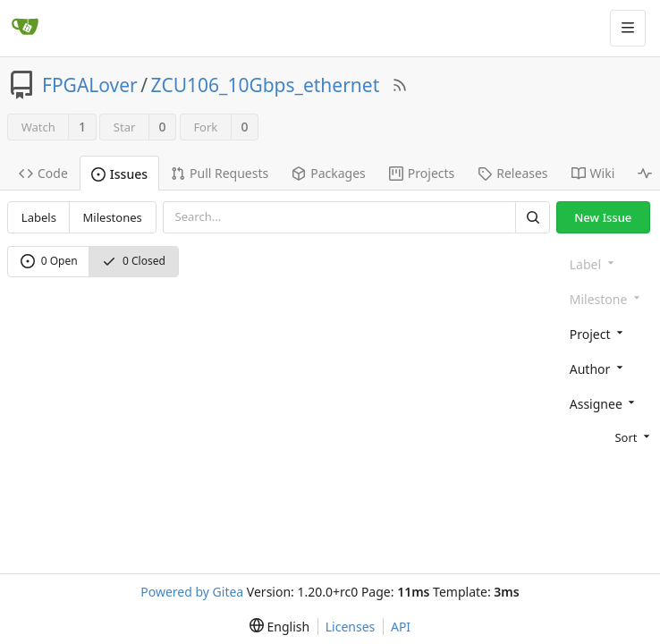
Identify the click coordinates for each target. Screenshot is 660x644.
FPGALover (90, 85)
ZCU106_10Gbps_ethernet (266, 85)
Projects (422, 173)
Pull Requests (220, 173)
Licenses (351, 627)
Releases (512, 173)
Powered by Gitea (192, 592)
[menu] (608, 436)
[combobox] (608, 333)
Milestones (113, 217)
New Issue (603, 217)
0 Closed (134, 261)
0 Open (49, 261)
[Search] (532, 217)
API (401, 627)
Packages (329, 173)
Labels (39, 217)
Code (43, 173)
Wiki (593, 173)
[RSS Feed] (400, 85)
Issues (119, 174)
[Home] (25, 28)
